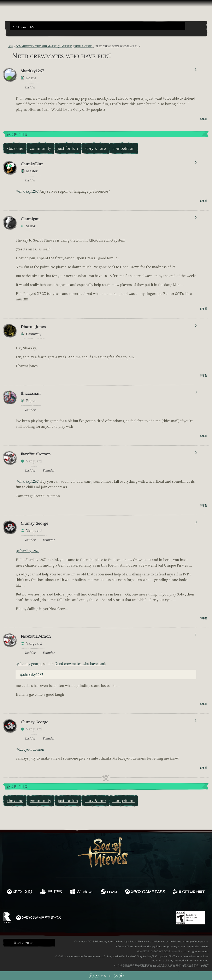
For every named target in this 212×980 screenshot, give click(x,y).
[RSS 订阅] (6, 46)
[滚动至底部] (121, 976)
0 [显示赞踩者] (196, 163)
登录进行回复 (17, 135)
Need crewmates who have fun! (80, 664)
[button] (98, 26)
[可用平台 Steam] (109, 892)
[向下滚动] (116, 976)
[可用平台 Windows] (82, 892)
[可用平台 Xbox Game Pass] (145, 892)
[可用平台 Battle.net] (189, 892)
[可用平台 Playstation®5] (51, 892)
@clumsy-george (29, 664)
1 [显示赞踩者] (196, 70)
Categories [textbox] (23, 27)
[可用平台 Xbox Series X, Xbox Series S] (20, 892)
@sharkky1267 (27, 191)
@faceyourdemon (30, 749)
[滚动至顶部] (91, 976)
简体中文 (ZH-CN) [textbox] (24, 943)
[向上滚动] (96, 976)
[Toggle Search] (18, 33)
